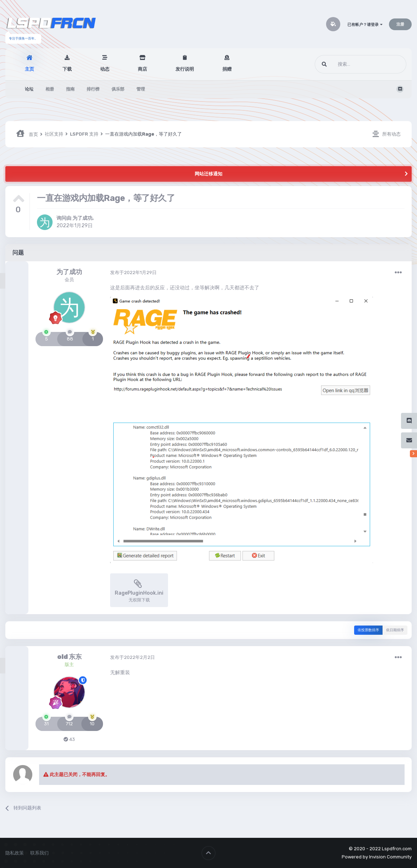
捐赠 (227, 69)
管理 (141, 89)
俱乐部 (118, 89)
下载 (67, 69)
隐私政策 (15, 853)
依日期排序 (395, 630)
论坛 (29, 89)
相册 (50, 89)
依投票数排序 (368, 630)
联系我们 (39, 853)
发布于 (133, 272)
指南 (70, 89)
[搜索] (347, 64)
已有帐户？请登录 (365, 25)
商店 (142, 69)
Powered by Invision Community (377, 857)
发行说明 (185, 69)
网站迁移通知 (208, 174)
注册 (400, 24)
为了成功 (82, 218)
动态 (105, 69)
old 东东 (69, 657)
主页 (29, 69)
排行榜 (93, 89)
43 (69, 739)
